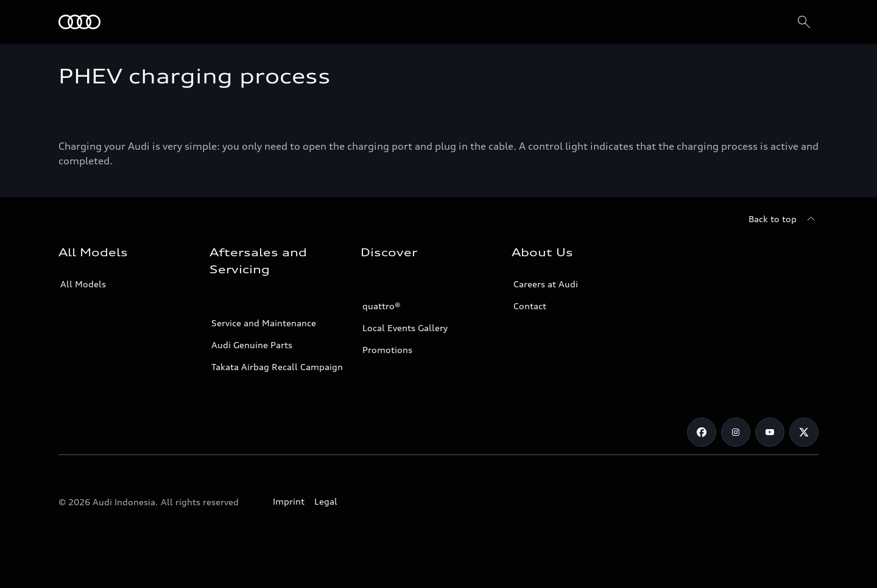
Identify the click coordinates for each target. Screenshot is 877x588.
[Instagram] (736, 432)
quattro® (382, 306)
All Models (83, 284)
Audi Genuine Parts (252, 345)
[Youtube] (770, 432)
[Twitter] (804, 432)
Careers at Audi (546, 284)
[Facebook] (702, 432)
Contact (530, 306)
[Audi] (79, 22)
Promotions (387, 350)
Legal (326, 501)
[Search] (804, 22)
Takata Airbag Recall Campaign (277, 367)
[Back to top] (784, 219)
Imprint (289, 501)
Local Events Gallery (405, 328)
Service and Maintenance (264, 323)
